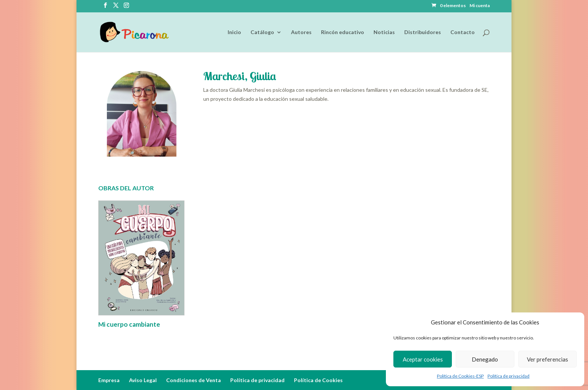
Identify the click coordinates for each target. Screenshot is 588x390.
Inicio (234, 32)
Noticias (384, 32)
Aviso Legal (143, 380)
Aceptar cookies (423, 359)
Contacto (463, 32)
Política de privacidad (508, 376)
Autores (301, 32)
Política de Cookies (318, 380)
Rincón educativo (343, 32)
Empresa (109, 380)
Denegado (485, 359)
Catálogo (262, 32)
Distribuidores (423, 32)
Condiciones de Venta (193, 380)
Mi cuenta (480, 6)
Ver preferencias (547, 359)
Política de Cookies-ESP (460, 376)
